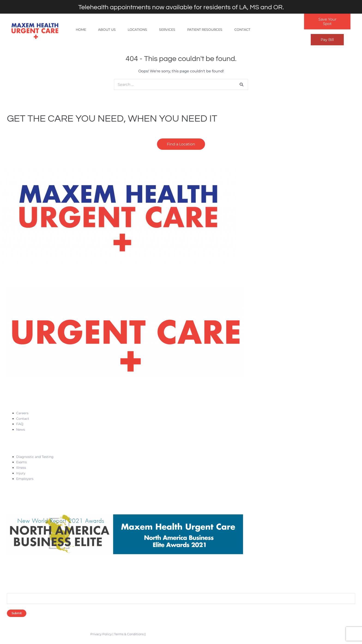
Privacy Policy (101, 634)
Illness (21, 468)
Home (81, 30)
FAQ (20, 424)
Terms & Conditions (129, 634)
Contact (242, 30)
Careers (22, 413)
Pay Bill (327, 40)
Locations (137, 30)
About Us (107, 30)
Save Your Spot (327, 21)
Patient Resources (205, 30)
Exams (21, 462)
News (21, 429)
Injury (21, 473)
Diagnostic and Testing (35, 457)
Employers (25, 479)
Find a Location (181, 144)
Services (167, 30)
